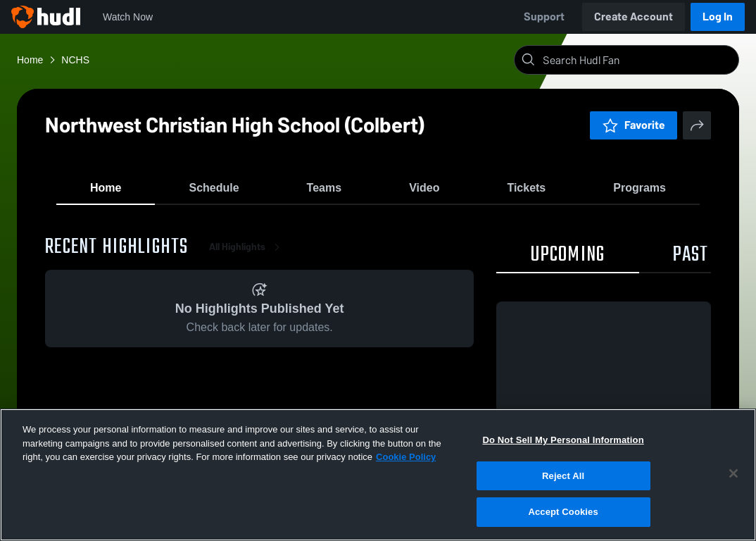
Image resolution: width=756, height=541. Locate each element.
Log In (718, 17)
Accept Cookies (563, 512)
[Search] (638, 60)
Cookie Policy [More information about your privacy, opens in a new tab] (406, 457)
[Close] (733, 473)
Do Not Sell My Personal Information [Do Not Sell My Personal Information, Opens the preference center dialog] (563, 440)
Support (544, 17)
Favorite (634, 125)
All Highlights (247, 253)
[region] (378, 475)
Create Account (634, 17)
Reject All (563, 476)
